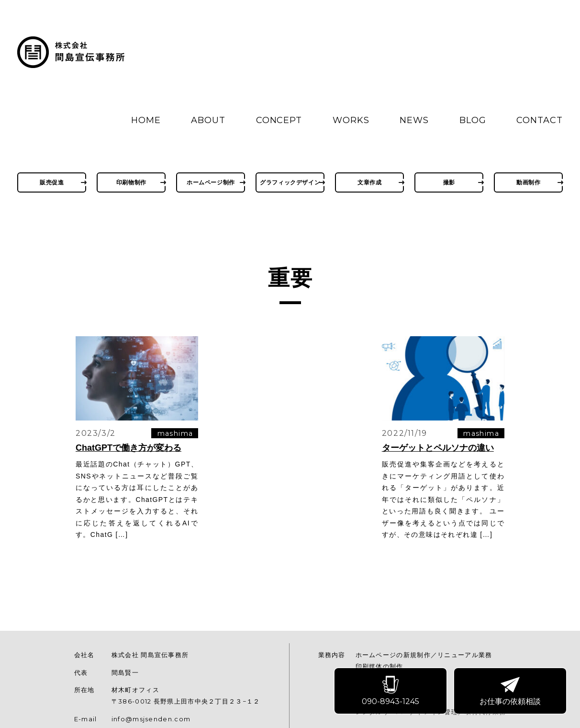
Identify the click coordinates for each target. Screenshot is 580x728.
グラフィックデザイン (290, 182)
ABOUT (208, 120)
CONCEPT (279, 120)
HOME (146, 120)
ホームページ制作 (211, 182)
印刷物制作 (131, 182)
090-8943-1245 (391, 692)
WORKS (351, 120)
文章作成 (369, 182)
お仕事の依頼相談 (511, 692)
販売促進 (52, 182)
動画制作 (528, 182)
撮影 (449, 182)
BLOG (473, 120)
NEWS (414, 120)
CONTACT (539, 120)
